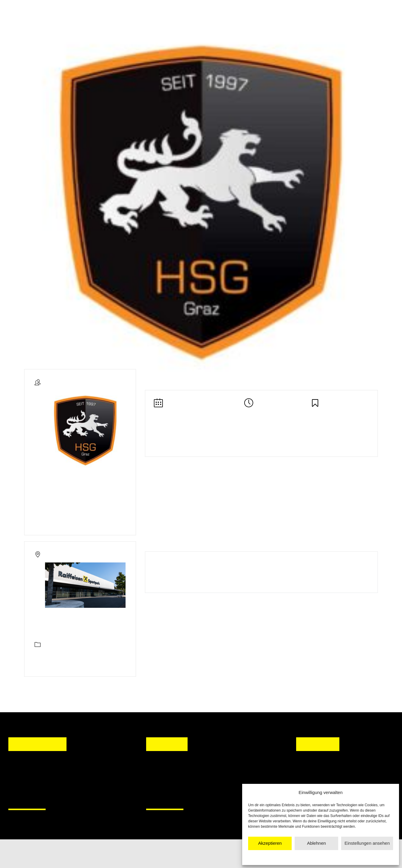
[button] (156, 779)
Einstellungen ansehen (367, 843)
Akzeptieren (270, 843)
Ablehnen (316, 843)
